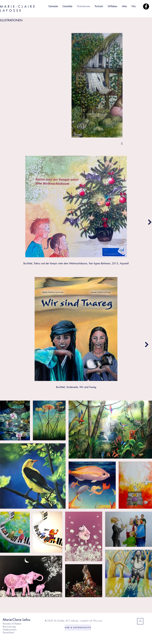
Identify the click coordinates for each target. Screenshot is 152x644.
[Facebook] (146, 6)
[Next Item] (150, 222)
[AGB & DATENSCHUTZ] (78, 628)
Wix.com (98, 621)
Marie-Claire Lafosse (18, 620)
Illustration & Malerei (12, 624)
